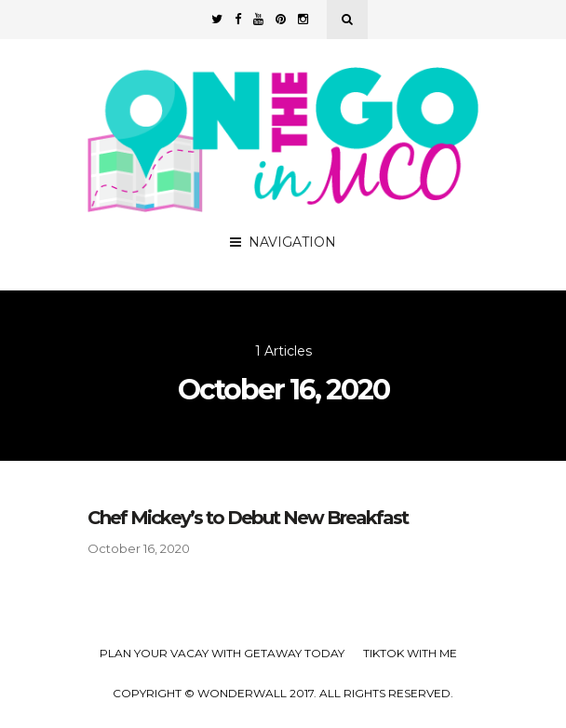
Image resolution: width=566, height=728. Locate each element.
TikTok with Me (410, 653)
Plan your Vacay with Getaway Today (222, 653)
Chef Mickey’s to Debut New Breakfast (248, 518)
